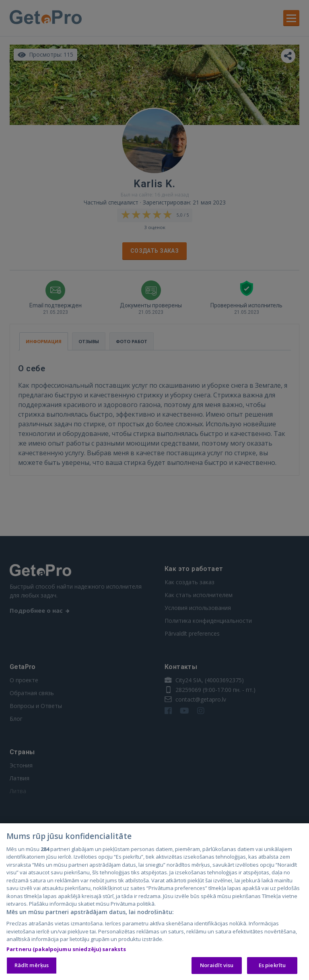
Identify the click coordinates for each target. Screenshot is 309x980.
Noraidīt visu (217, 966)
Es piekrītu (272, 966)
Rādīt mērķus (32, 966)
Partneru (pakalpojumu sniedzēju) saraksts (66, 950)
